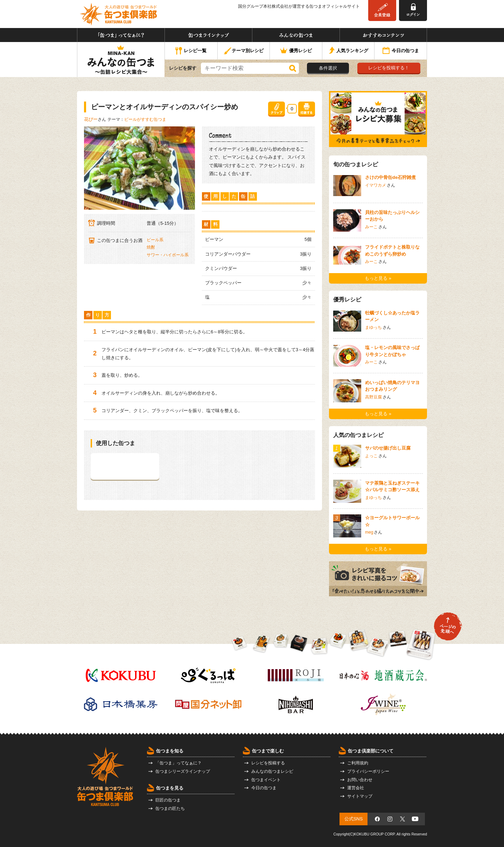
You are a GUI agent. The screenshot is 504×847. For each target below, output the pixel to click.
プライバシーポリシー (368, 771)
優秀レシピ (296, 51)
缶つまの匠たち (170, 808)
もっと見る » (378, 278)
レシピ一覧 (191, 51)
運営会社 (356, 788)
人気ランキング (348, 51)
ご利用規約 (358, 763)
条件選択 (328, 68)
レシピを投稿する (268, 763)
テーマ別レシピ (243, 51)
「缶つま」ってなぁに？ (121, 35)
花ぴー (91, 119)
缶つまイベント (266, 780)
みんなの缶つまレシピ (272, 771)
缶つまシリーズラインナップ (183, 771)
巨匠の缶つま (168, 800)
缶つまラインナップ (208, 35)
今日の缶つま (401, 51)
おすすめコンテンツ (383, 35)
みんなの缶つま (296, 35)
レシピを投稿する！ (389, 68)
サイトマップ (360, 796)
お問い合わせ (360, 780)
